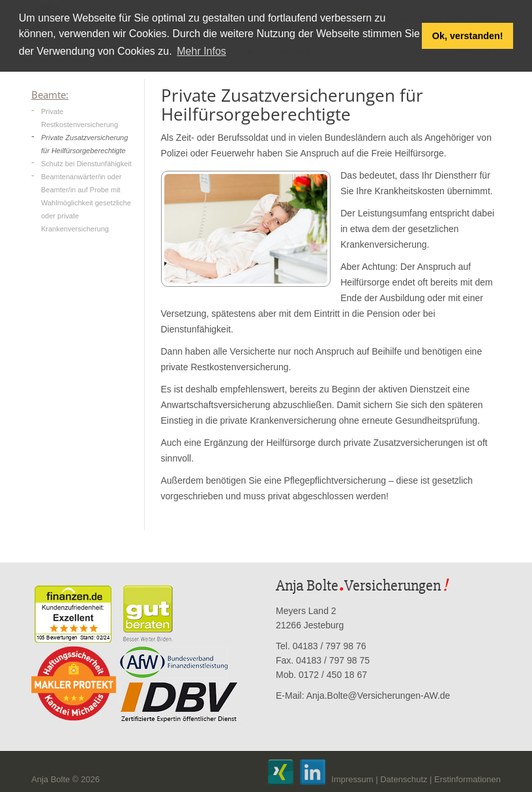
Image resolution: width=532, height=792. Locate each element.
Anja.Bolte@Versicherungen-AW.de (378, 696)
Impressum (352, 779)
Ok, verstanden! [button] (468, 36)
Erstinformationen (467, 779)
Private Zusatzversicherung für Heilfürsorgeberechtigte (84, 144)
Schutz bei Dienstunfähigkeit (86, 164)
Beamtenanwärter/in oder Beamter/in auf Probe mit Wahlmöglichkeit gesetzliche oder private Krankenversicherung (86, 203)
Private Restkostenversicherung (80, 118)
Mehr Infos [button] (201, 51)
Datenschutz (404, 779)
